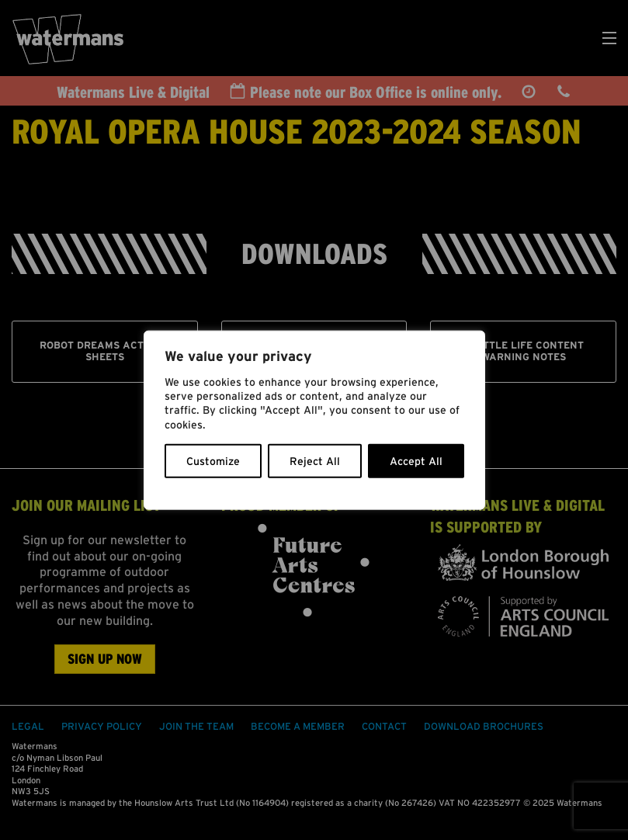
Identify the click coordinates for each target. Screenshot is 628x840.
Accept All (416, 460)
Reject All (315, 460)
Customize (213, 460)
